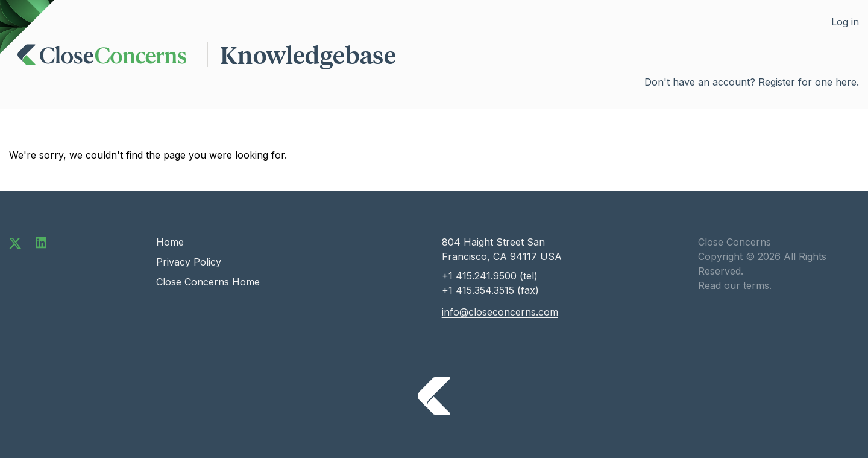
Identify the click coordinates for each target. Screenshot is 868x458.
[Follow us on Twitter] (15, 242)
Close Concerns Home (208, 282)
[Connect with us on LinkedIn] (41, 242)
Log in (845, 22)
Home (170, 242)
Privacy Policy (189, 262)
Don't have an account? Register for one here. (752, 82)
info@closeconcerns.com (500, 312)
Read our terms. (735, 285)
